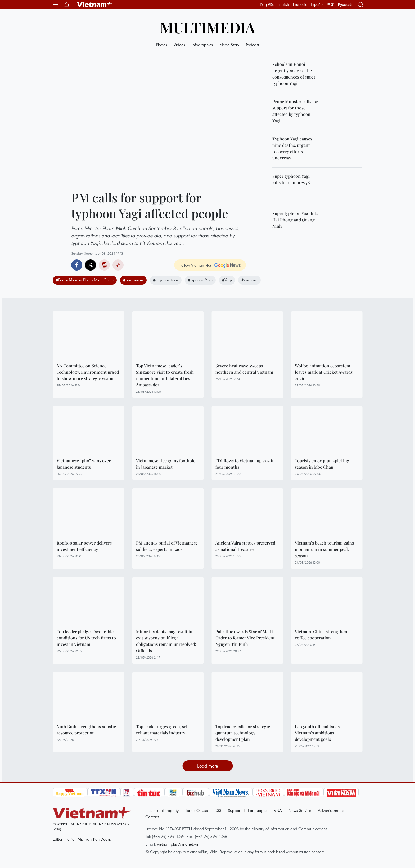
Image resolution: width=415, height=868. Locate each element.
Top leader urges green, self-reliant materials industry (163, 730)
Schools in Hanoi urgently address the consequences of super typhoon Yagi (294, 74)
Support (235, 810)
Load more (208, 766)
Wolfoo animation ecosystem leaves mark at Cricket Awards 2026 (324, 372)
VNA (278, 810)
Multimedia (207, 27)
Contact (152, 817)
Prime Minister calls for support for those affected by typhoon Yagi (295, 111)
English (283, 4)
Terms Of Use (197, 810)
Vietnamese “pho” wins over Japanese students (84, 464)
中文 (331, 4)
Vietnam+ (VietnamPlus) (95, 4)
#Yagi (227, 280)
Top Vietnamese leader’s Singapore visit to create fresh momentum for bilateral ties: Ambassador (165, 375)
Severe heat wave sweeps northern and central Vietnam (244, 369)
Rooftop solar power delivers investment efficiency (84, 546)
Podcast (252, 45)
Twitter (91, 265)
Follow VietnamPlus (196, 265)
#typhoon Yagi (200, 280)
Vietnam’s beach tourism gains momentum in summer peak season (324, 549)
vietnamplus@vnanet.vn (177, 844)
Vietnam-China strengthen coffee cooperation (321, 635)
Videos (179, 45)
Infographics (202, 45)
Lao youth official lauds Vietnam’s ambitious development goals (317, 733)
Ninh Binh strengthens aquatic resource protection (86, 730)
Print (104, 265)
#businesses (133, 280)
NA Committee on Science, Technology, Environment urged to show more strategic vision (88, 372)
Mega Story (229, 45)
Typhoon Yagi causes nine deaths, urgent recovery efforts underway (292, 148)
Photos (162, 45)
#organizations (166, 280)
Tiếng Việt (266, 4)
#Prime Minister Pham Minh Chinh (85, 280)
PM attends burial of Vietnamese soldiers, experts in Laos (167, 546)
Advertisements (331, 810)
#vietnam (249, 280)
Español (317, 4)
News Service (300, 810)
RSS (218, 810)
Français (300, 4)
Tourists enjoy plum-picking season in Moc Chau (322, 464)
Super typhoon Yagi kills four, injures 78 (291, 179)
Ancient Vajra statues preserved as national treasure (245, 546)
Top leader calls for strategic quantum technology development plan (243, 733)
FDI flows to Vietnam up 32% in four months (245, 464)
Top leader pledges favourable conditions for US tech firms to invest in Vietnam (86, 638)
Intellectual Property (162, 810)
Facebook (77, 265)
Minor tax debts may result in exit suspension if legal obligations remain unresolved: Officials (166, 641)
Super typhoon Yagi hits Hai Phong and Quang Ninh (295, 220)
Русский (345, 5)
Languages (258, 810)
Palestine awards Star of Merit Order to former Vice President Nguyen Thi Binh (245, 638)
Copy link (118, 265)
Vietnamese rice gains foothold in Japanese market (166, 464)
